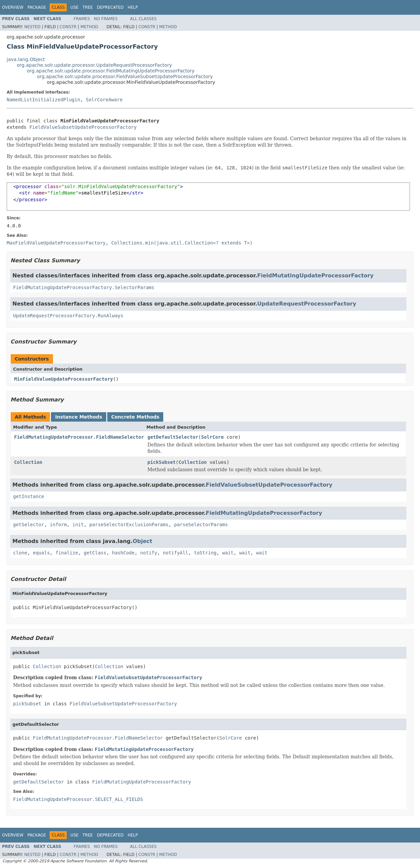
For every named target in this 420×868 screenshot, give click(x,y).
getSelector (29, 525)
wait (228, 553)
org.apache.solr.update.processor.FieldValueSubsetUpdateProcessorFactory (125, 76)
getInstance (29, 496)
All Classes (143, 19)
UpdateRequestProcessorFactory (307, 304)
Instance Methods (78, 417)
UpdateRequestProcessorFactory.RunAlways (68, 316)
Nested (32, 27)
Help (133, 7)
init (78, 525)
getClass (95, 553)
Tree (88, 7)
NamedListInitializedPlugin (43, 100)
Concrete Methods (135, 417)
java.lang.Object (26, 59)
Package (37, 7)
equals (41, 553)
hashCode (123, 553)
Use (74, 7)
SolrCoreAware (104, 100)
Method (89, 27)
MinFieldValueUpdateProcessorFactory (64, 379)
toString (205, 553)
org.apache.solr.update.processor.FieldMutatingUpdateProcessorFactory (111, 71)
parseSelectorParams (201, 525)
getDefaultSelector (173, 437)
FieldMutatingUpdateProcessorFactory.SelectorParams (84, 287)
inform (58, 525)
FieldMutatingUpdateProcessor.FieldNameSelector (79, 437)
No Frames (106, 19)
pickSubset (162, 462)
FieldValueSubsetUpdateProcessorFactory (83, 127)
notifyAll (176, 553)
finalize (67, 553)
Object (143, 541)
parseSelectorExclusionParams (129, 525)
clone (20, 553)
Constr (68, 27)
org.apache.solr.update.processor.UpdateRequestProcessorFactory (94, 65)
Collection (28, 462)
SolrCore (212, 437)
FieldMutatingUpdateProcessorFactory (315, 276)
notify (149, 553)
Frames (82, 19)
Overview (13, 7)
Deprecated (110, 7)
